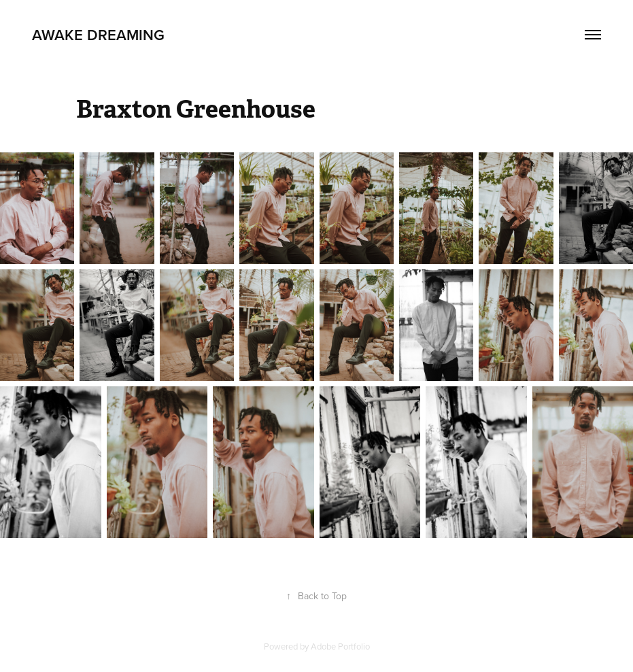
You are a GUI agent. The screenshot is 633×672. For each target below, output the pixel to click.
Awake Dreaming (98, 35)
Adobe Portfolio (340, 646)
